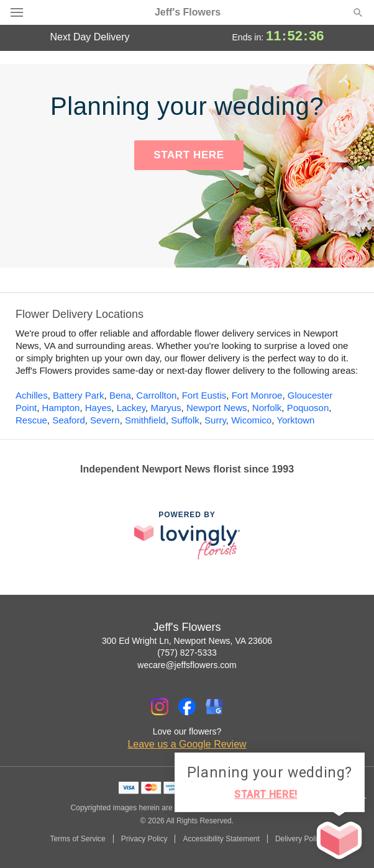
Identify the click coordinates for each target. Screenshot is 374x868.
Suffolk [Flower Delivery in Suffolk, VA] (185, 420)
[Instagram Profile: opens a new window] (160, 707)
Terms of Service (77, 839)
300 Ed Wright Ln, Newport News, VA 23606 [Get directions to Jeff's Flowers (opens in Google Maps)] (187, 641)
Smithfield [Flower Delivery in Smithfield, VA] (145, 420)
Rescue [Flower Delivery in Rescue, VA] (31, 420)
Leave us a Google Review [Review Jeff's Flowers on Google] (187, 744)
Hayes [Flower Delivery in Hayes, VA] (98, 408)
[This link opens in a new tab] (187, 535)
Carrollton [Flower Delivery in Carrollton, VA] (156, 395)
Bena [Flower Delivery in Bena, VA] (120, 395)
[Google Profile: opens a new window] (214, 707)
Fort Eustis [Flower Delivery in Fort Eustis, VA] (204, 395)
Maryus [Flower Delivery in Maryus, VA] (166, 408)
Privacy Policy (144, 839)
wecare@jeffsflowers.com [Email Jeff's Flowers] (187, 665)
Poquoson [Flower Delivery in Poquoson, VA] (308, 408)
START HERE (189, 155)
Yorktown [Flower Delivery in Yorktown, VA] (295, 420)
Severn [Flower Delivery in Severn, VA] (105, 420)
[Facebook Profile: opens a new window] (187, 707)
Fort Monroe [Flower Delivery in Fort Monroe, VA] (257, 395)
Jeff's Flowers (188, 12)
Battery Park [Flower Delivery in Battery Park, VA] (79, 395)
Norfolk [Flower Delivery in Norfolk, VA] (267, 408)
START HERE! (266, 794)
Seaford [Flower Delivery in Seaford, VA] (69, 420)
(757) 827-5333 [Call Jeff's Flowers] (187, 653)
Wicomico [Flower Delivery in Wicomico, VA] (251, 420)
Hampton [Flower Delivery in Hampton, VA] (61, 408)
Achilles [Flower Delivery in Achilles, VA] (32, 395)
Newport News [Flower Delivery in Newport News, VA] (217, 408)
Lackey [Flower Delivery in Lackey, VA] (131, 408)
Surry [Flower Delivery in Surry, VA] (215, 420)
